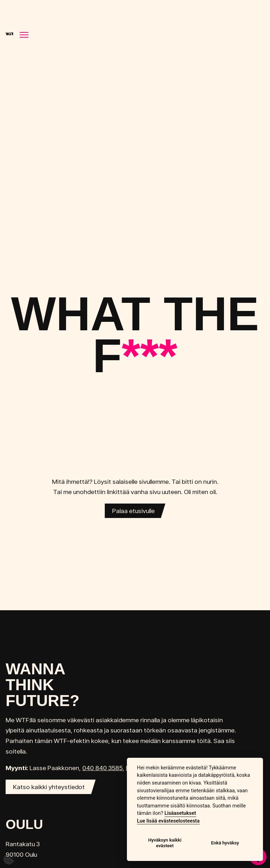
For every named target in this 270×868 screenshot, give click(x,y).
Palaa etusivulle (133, 511)
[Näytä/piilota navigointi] (24, 35)
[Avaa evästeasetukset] (9, 859)
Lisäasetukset (180, 813)
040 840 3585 (102, 768)
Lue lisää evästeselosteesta (168, 821)
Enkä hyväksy (225, 843)
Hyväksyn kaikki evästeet (165, 843)
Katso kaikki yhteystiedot (49, 787)
